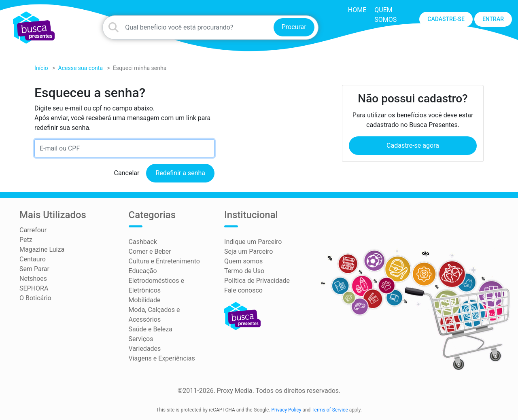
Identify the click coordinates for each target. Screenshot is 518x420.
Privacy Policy (287, 410)
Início (41, 68)
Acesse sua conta (81, 68)
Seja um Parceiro (248, 251)
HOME (357, 10)
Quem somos (243, 261)
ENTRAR (493, 19)
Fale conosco (243, 290)
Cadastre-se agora (413, 145)
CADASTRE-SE (446, 19)
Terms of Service (330, 410)
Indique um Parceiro (253, 242)
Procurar (294, 27)
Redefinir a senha (180, 173)
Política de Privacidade (257, 281)
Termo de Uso (244, 271)
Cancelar (127, 173)
